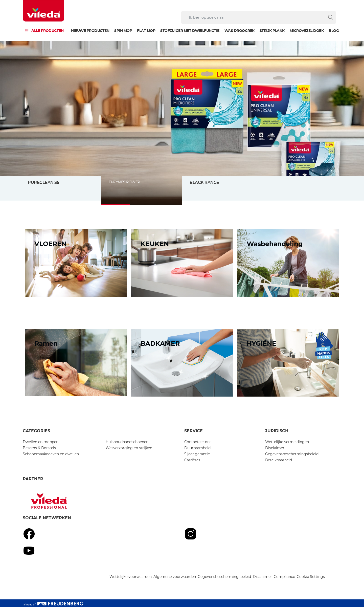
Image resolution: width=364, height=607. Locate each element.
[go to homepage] (43, 11)
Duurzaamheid (197, 448)
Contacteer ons (198, 442)
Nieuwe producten (90, 31)
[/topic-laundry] (288, 263)
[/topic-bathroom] (182, 363)
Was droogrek (240, 31)
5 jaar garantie (197, 454)
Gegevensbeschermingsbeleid (292, 454)
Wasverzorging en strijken (129, 448)
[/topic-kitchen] (182, 263)
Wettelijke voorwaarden (131, 577)
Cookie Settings (311, 577)
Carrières (192, 460)
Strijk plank (272, 31)
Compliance (284, 577)
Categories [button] (36, 431)
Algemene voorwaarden (175, 577)
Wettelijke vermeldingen (287, 442)
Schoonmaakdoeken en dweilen (51, 454)
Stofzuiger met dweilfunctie (190, 31)
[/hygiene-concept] (288, 363)
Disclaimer (275, 448)
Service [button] (194, 431)
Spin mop (123, 31)
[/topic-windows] (76, 363)
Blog (334, 31)
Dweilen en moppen (41, 442)
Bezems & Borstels (39, 448)
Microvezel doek (307, 31)
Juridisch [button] (277, 431)
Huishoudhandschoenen (127, 442)
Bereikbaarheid (279, 460)
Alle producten (47, 31)
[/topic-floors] (76, 263)
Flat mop (146, 31)
